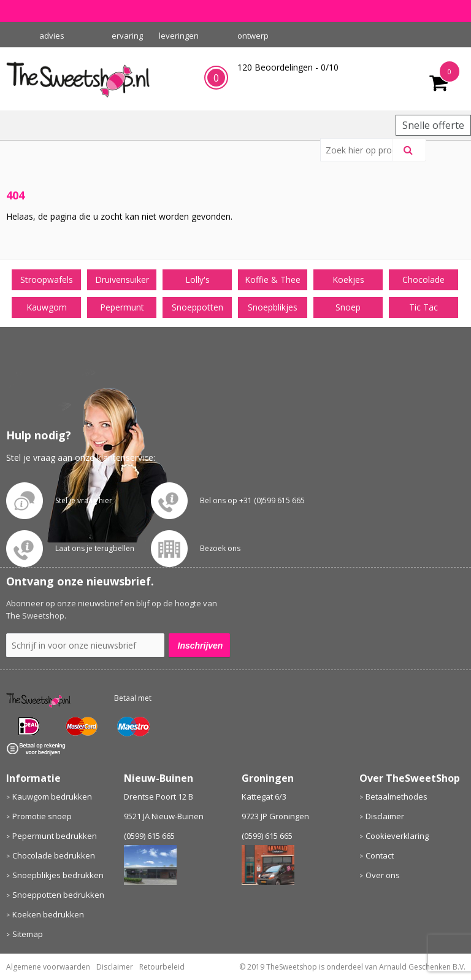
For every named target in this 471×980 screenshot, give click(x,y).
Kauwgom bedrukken (52, 797)
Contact (380, 855)
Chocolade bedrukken (54, 855)
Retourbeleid (162, 967)
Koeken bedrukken (48, 914)
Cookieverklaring (397, 836)
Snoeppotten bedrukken (58, 895)
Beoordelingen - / (288, 67)
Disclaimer (385, 816)
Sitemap (28, 934)
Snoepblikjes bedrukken (58, 875)
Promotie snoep (42, 816)
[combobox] (362, 150)
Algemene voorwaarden (48, 967)
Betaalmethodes (396, 797)
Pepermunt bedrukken (55, 836)
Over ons (383, 875)
